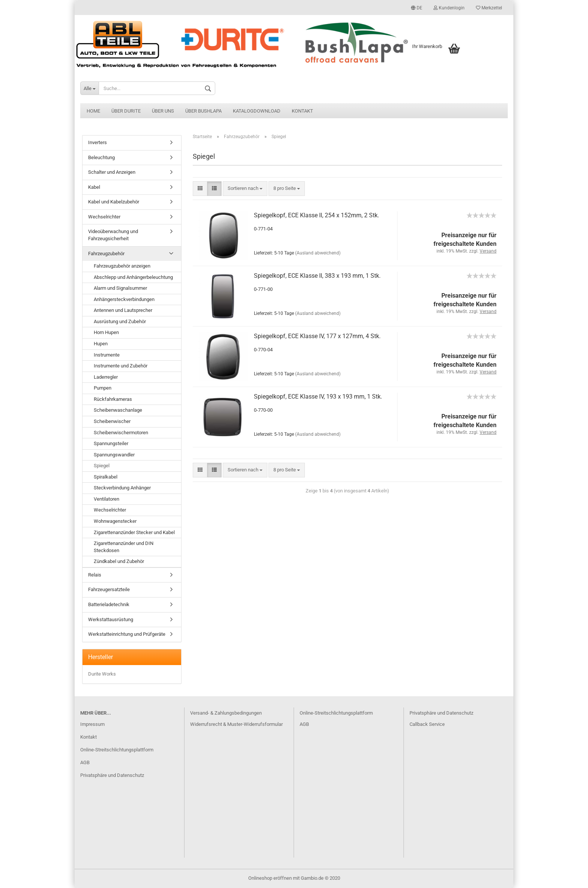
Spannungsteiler (111, 443)
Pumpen (103, 388)
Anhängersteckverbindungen (124, 299)
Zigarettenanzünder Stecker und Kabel (134, 532)
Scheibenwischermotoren (121, 433)
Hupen (101, 344)
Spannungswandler (114, 455)
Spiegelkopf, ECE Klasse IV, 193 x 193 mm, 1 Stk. (318, 397)
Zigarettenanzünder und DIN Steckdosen (124, 547)
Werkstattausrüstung (111, 619)
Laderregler (106, 377)
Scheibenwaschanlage (118, 410)
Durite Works (102, 674)
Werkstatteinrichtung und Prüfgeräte (127, 634)
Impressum (92, 724)
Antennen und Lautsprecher (123, 310)
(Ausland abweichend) (318, 253)
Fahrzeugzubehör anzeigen (122, 266)
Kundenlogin (449, 8)
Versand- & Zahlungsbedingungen (226, 713)
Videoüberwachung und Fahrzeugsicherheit (113, 235)
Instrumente (107, 355)
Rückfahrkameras (113, 399)
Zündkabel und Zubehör (119, 561)
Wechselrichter (104, 217)
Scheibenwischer (112, 421)
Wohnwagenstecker (115, 521)
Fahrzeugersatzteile (109, 589)
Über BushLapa (203, 111)
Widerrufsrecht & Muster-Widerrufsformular (236, 724)
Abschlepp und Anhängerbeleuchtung (133, 277)
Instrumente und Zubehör (121, 366)
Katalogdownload (257, 111)
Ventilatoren (106, 499)
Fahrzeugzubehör (106, 254)
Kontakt (302, 111)
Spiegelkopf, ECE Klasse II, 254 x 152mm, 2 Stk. (316, 215)
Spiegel (102, 466)
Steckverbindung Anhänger (122, 488)
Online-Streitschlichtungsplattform (117, 750)
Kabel (94, 187)
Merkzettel (489, 8)
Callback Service (427, 724)
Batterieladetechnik (109, 604)
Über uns (163, 111)
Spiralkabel (106, 477)
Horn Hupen (106, 332)
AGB (85, 762)
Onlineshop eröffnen (270, 878)
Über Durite (126, 111)
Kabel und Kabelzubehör (114, 202)
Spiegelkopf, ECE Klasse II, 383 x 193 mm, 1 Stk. (317, 276)
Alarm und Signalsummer (120, 288)
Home (93, 111)
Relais (95, 575)
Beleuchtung (101, 157)
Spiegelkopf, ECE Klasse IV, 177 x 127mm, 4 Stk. (317, 336)
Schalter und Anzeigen (112, 172)
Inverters (97, 142)
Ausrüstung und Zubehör (120, 321)
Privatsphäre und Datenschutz (112, 775)
